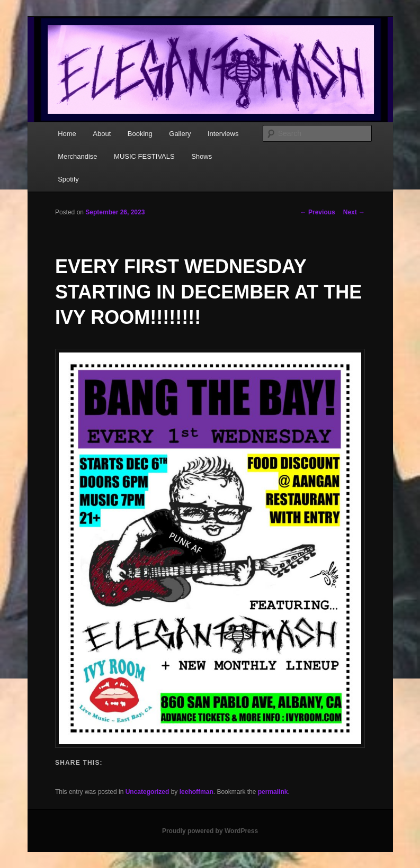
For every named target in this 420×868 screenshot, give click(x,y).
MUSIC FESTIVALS (144, 156)
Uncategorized (148, 792)
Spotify (68, 179)
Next (354, 212)
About (102, 134)
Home (67, 134)
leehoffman (196, 792)
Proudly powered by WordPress (210, 831)
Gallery (180, 134)
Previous (318, 212)
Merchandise (77, 156)
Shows (202, 156)
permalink (273, 792)
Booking (140, 134)
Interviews (223, 134)
